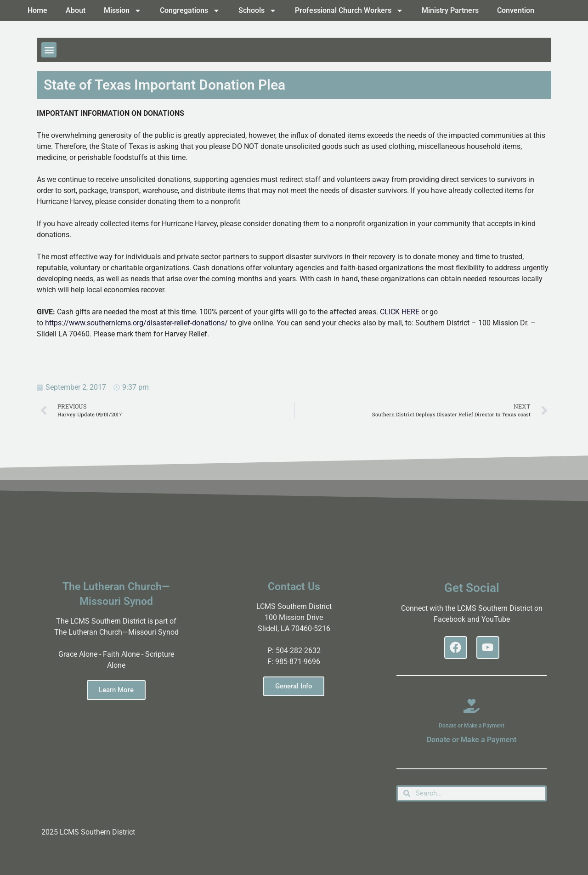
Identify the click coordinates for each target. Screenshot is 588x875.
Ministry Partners (450, 10)
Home (37, 10)
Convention (516, 10)
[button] (49, 50)
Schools (257, 11)
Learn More (116, 690)
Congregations (190, 11)
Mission (123, 11)
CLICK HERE (400, 312)
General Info (294, 686)
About (76, 10)
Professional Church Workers (349, 11)
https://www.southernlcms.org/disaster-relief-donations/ (136, 323)
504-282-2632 (298, 651)
